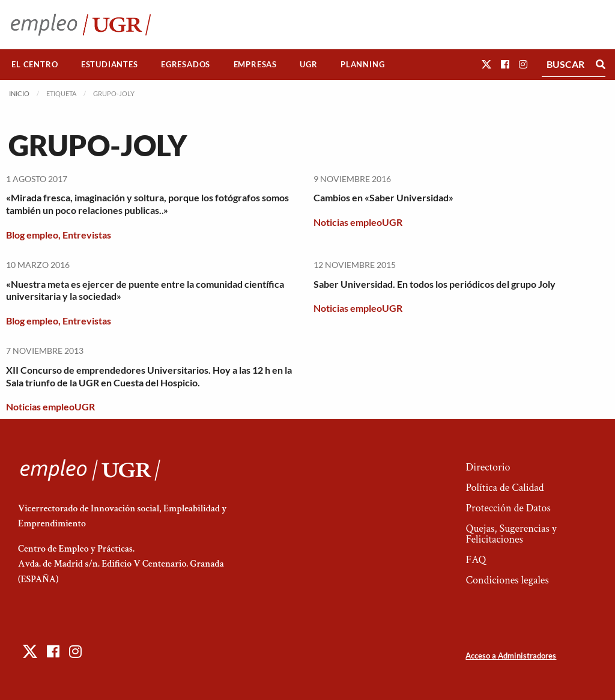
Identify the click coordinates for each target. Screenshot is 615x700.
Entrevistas (87, 235)
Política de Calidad (504, 488)
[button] (486, 64)
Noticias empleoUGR (358, 222)
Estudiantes (110, 64)
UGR (308, 64)
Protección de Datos (508, 508)
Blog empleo (32, 235)
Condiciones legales (507, 580)
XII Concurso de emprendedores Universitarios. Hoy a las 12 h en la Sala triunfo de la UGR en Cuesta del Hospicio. (149, 376)
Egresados (186, 64)
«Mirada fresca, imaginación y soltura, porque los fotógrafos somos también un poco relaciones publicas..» (147, 204)
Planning (362, 64)
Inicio (19, 93)
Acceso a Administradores (511, 656)
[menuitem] (35, 65)
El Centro (35, 64)
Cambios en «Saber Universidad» (383, 197)
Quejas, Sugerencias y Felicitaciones (511, 534)
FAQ (476, 560)
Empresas (255, 64)
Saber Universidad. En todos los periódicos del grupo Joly (435, 284)
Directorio (488, 467)
